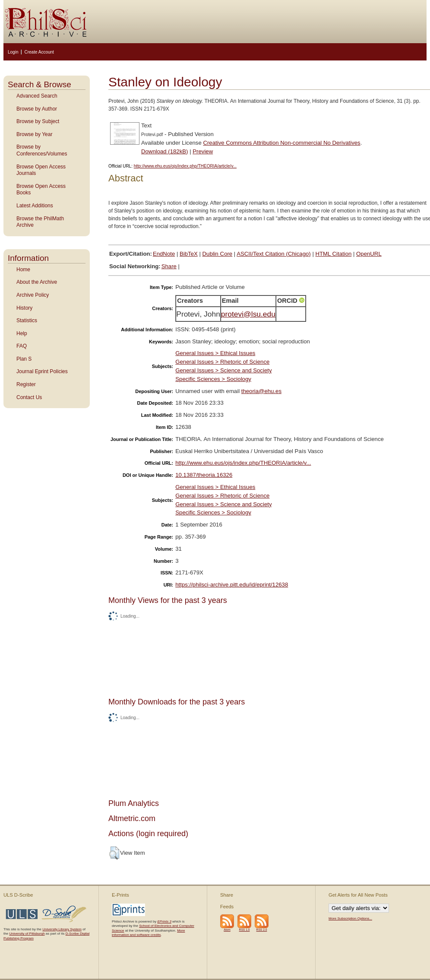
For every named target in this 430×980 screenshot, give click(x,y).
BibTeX (189, 254)
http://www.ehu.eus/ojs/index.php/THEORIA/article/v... (185, 166)
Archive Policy (33, 295)
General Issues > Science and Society (223, 370)
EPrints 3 (164, 921)
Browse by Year (34, 134)
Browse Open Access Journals (41, 170)
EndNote (164, 254)
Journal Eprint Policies (42, 371)
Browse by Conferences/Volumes (42, 150)
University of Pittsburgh (27, 934)
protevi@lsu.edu (248, 314)
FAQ (22, 346)
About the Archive (37, 282)
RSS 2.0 (262, 930)
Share (169, 266)
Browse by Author (37, 109)
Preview (203, 151)
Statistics (27, 320)
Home (23, 270)
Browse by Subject (38, 121)
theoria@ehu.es (261, 391)
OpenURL (369, 254)
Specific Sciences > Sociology (213, 379)
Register (26, 384)
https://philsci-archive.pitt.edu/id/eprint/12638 (232, 585)
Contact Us (29, 397)
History (24, 308)
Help (22, 333)
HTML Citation (334, 254)
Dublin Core (218, 254)
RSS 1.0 (245, 930)
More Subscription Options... (350, 918)
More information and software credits (148, 933)
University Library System (62, 929)
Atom (227, 930)
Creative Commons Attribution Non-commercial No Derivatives (281, 143)
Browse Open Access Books (41, 190)
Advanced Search (37, 96)
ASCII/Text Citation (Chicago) (274, 254)
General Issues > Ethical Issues (215, 353)
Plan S (24, 359)
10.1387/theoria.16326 (204, 475)
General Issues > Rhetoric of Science (222, 362)
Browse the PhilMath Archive (40, 222)
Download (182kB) (165, 151)
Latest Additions (35, 206)
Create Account (39, 52)
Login (13, 52)
